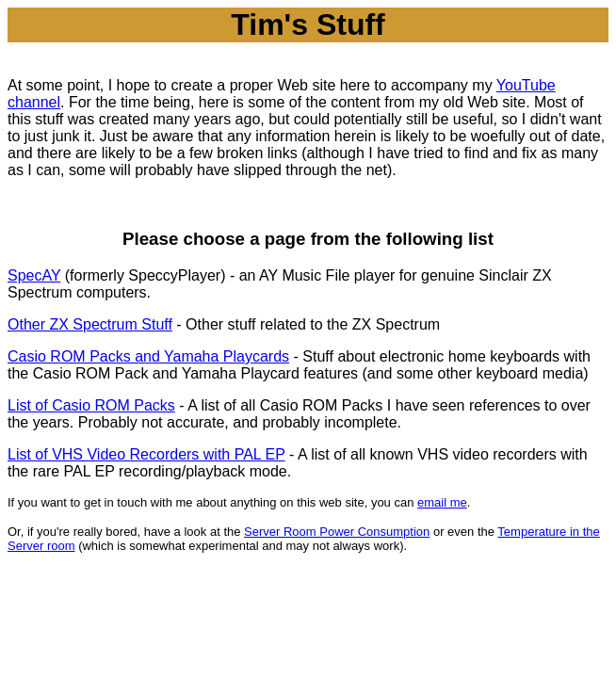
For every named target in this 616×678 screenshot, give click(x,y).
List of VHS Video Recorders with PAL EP (146, 454)
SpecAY (34, 275)
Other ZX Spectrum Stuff (90, 324)
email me (442, 502)
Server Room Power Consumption (337, 532)
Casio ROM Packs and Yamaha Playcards (148, 356)
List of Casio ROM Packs (91, 405)
